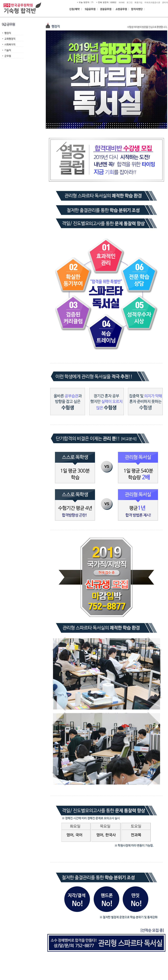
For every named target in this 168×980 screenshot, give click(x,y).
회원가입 (138, 2)
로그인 (130, 2)
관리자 (165, 2)
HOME (122, 2)
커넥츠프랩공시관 (152, 2)
